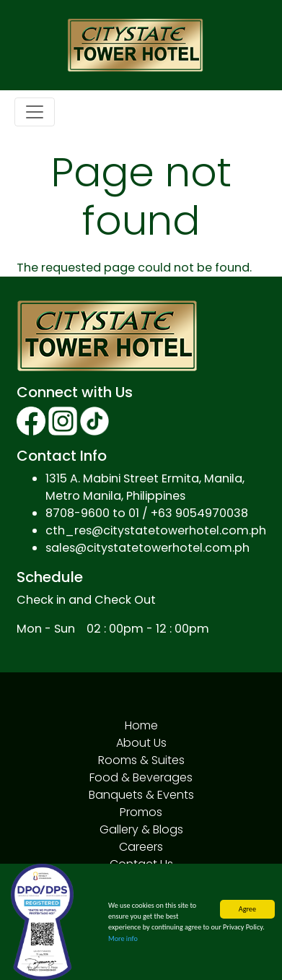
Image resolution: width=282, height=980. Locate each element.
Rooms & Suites (141, 760)
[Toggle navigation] (35, 112)
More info (123, 938)
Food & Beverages (141, 777)
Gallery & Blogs (141, 829)
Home (141, 725)
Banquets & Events (141, 795)
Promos (141, 812)
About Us (141, 743)
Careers (141, 847)
